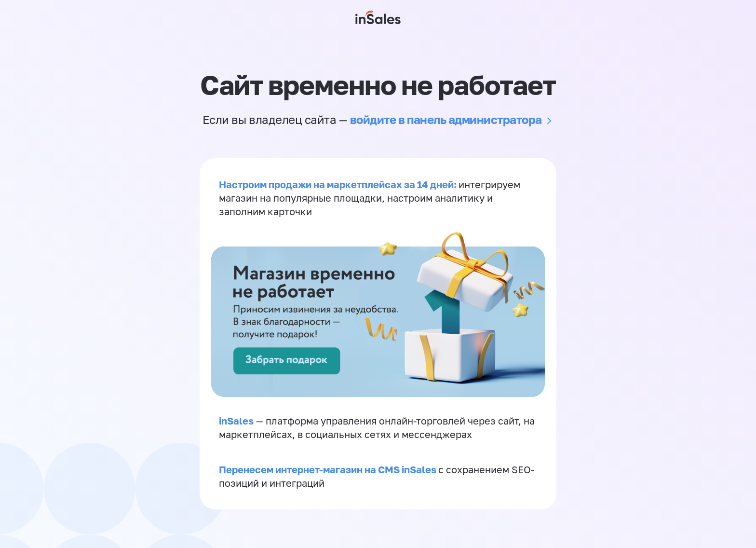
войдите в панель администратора (446, 119)
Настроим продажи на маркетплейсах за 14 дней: (339, 184)
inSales (236, 421)
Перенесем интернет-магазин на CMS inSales (329, 469)
